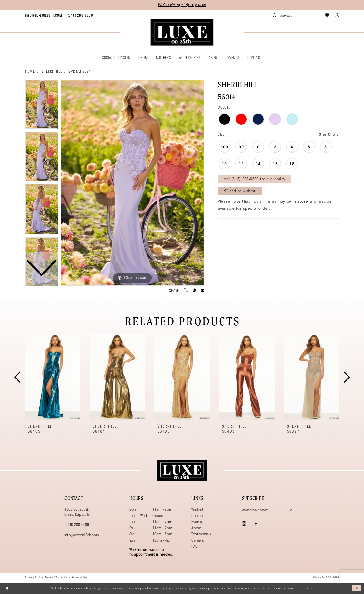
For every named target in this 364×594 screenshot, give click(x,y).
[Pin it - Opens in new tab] (194, 291)
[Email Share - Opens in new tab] (202, 291)
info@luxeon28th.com (82, 535)
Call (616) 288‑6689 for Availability (255, 179)
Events (197, 522)
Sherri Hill (52, 71)
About (196, 528)
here (309, 588)
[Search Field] (296, 15)
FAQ (194, 546)
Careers (198, 540)
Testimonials (201, 534)
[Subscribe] (289, 510)
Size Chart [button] (329, 134)
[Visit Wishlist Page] (327, 15)
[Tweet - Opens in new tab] (186, 291)
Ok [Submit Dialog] (357, 588)
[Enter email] (268, 510)
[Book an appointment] (43, 15)
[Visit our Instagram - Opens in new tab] (244, 524)
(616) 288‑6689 (77, 524)
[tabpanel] (132, 183)
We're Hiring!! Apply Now (182, 5)
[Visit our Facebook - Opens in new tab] (256, 524)
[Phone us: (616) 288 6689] (80, 15)
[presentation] (53, 377)
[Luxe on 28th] (182, 470)
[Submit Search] (275, 15)
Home (30, 71)
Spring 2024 (80, 71)
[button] (337, 15)
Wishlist (197, 509)
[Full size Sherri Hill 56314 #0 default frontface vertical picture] (132, 183)
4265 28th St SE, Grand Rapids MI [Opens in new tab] (77, 512)
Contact (198, 515)
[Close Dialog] (7, 588)
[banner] (182, 32)
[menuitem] (43, 15)
